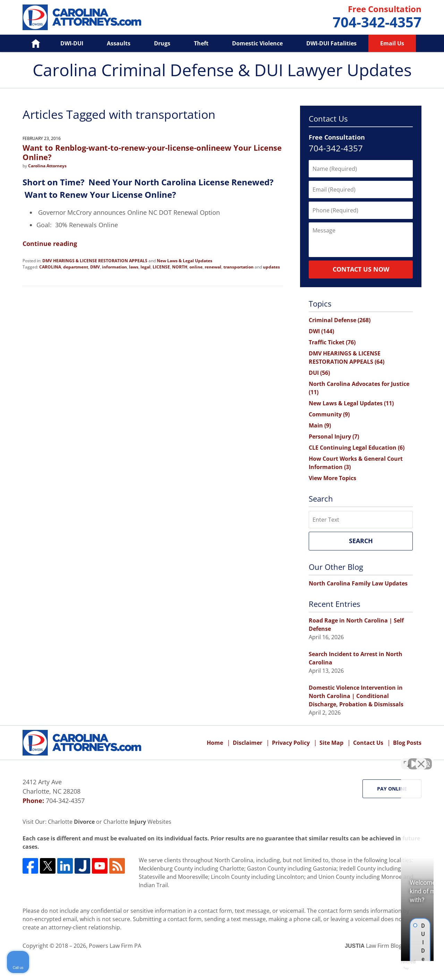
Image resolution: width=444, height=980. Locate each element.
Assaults (119, 43)
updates (271, 267)
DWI (321, 331)
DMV (95, 267)
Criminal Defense (340, 320)
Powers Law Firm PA (115, 946)
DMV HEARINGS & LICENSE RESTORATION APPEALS (95, 261)
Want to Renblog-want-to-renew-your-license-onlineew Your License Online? (152, 152)
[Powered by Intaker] (385, 965)
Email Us (392, 43)
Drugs (162, 43)
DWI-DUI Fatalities (331, 43)
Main (320, 425)
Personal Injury (334, 436)
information (114, 267)
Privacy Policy (291, 743)
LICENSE (161, 267)
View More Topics (332, 478)
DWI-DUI (72, 43)
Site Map (331, 743)
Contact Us (368, 743)
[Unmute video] (321, 759)
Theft (201, 43)
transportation (238, 267)
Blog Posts (407, 743)
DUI (319, 373)
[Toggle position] (407, 759)
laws (134, 267)
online (196, 267)
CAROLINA (50, 267)
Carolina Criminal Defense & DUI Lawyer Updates (82, 17)
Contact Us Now (361, 269)
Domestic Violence (257, 43)
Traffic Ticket (332, 342)
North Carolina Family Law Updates (358, 583)
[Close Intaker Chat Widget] (421, 759)
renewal (213, 267)
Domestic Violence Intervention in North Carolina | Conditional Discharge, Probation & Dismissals (356, 696)
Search (361, 541)
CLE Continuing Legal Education (357, 448)
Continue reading (50, 244)
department (76, 267)
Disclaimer (247, 743)
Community (329, 414)
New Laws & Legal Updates (185, 261)
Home (31, 43)
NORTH (180, 267)
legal (146, 267)
